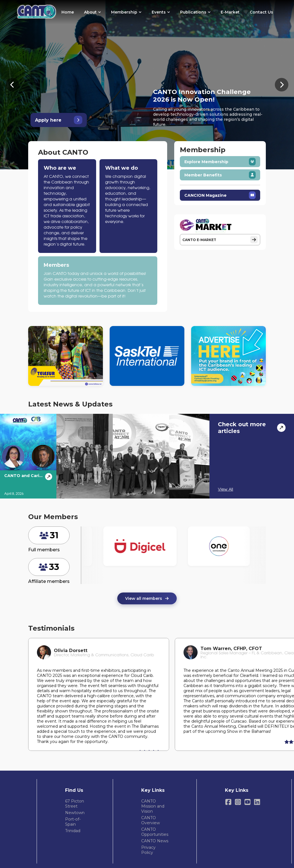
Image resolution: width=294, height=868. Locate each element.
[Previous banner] (12, 85)
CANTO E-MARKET (220, 240)
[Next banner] (282, 85)
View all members (147, 598)
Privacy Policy (148, 850)
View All (226, 489)
